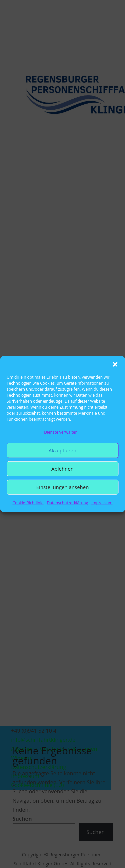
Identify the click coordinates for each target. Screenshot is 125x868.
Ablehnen (62, 469)
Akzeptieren (62, 450)
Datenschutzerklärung (67, 503)
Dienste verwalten (61, 432)
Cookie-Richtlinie (28, 503)
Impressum (102, 503)
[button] (115, 364)
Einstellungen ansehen (63, 487)
